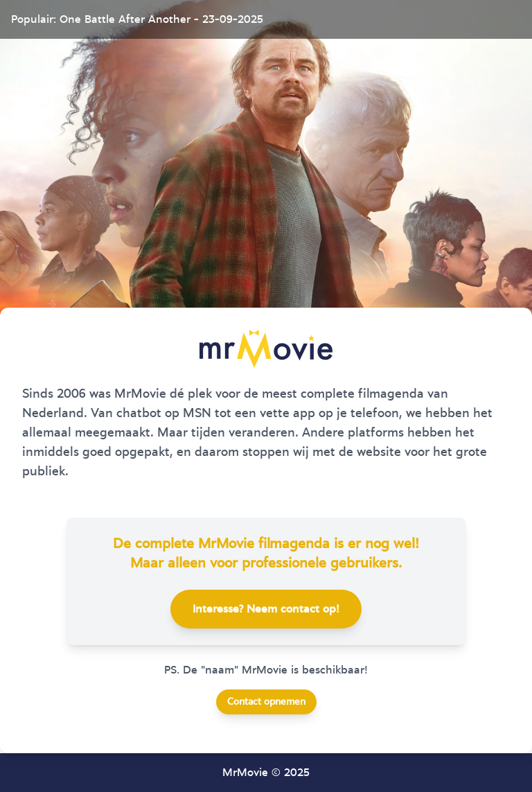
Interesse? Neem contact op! (266, 609)
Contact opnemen (266, 702)
